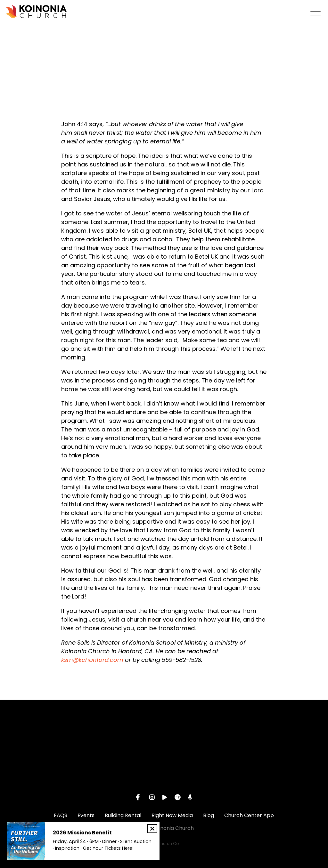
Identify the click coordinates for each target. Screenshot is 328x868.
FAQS (61, 815)
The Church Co (164, 844)
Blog (209, 815)
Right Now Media (172, 815)
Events (86, 815)
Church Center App (249, 815)
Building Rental (123, 815)
